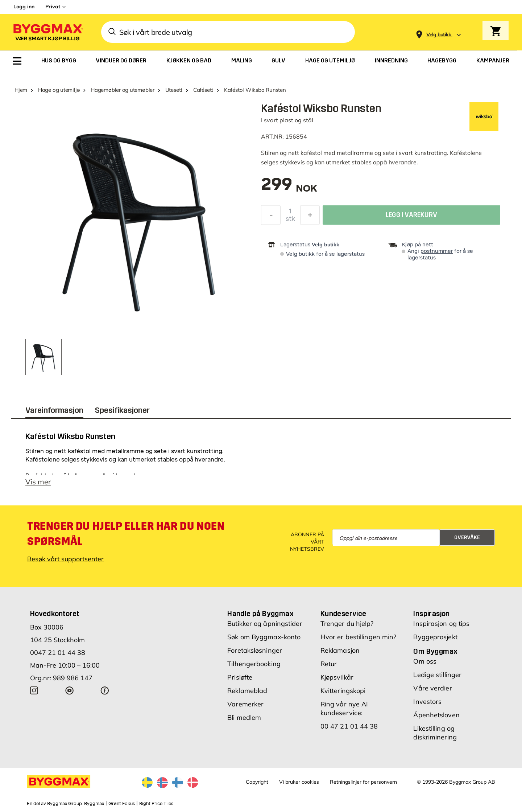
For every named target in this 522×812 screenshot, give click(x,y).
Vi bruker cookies (299, 782)
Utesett (174, 90)
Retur (329, 664)
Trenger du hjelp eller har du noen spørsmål (126, 534)
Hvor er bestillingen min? (359, 637)
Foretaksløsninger (255, 650)
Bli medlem (244, 717)
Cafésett (203, 90)
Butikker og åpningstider (265, 624)
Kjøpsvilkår (337, 677)
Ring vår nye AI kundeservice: (344, 708)
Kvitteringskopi (343, 691)
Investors (427, 702)
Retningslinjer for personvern (363, 782)
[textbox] (289, 188)
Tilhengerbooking (254, 664)
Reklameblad (247, 691)
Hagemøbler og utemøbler (123, 90)
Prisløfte (240, 677)
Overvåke (467, 538)
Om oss (425, 661)
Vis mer (38, 482)
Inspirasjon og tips (441, 624)
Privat (53, 7)
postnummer (437, 251)
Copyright (257, 782)
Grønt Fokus (122, 804)
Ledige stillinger (437, 675)
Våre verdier (432, 688)
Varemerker (245, 704)
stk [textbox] (290, 221)
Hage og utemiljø (59, 90)
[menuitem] (17, 61)
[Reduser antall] (271, 217)
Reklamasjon (340, 650)
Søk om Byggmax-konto (264, 637)
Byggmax (94, 804)
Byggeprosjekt (435, 637)
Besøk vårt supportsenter (65, 559)
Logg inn (24, 7)
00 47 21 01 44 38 (349, 726)
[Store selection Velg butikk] (439, 35)
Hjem (21, 90)
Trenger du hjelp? (347, 624)
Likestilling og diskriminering (435, 733)
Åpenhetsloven (436, 715)
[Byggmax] (47, 32)
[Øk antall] (310, 217)
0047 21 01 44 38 (58, 653)
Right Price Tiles (156, 804)
